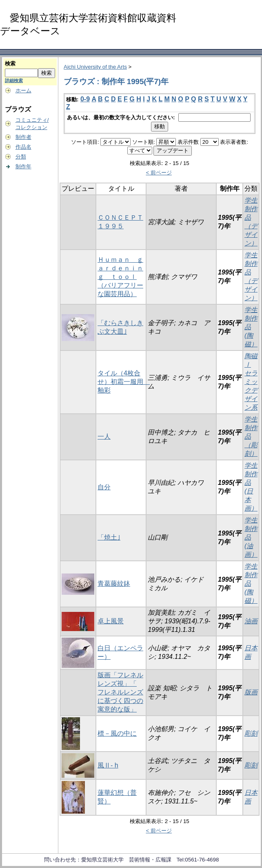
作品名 (23, 147)
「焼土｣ (109, 537)
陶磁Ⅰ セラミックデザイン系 (251, 382)
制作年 (23, 166)
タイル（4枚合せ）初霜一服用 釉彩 (124, 382)
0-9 (85, 99)
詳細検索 (14, 80)
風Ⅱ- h (108, 765)
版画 (251, 692)
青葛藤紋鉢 (114, 584)
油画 (251, 621)
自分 (104, 487)
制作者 (23, 137)
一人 (104, 436)
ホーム (23, 90)
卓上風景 (111, 621)
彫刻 (251, 733)
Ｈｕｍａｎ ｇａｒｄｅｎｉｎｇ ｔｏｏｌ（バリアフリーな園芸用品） (120, 277)
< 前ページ (159, 173)
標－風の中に (117, 733)
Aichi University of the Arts (95, 67)
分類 (21, 157)
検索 (10, 64)
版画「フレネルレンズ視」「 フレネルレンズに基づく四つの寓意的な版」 (120, 692)
